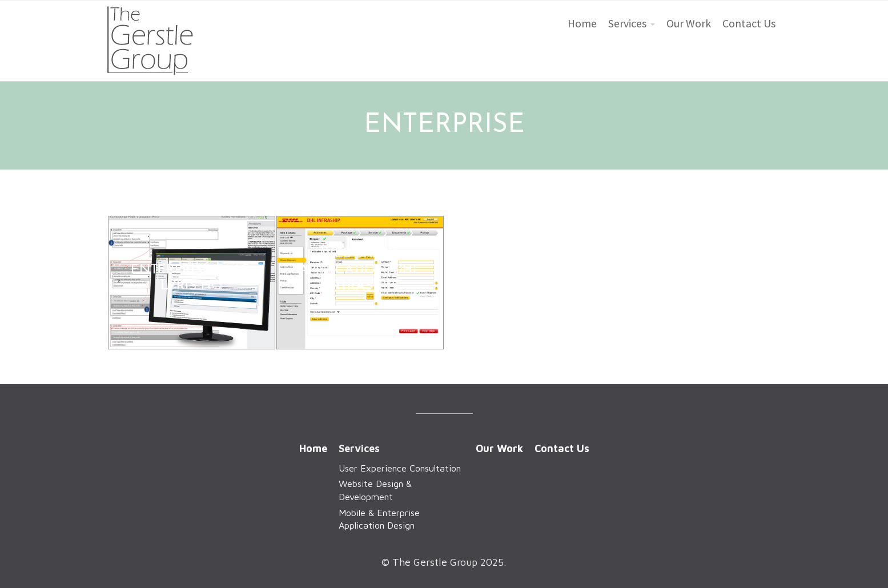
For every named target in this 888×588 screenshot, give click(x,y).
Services (627, 23)
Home (582, 23)
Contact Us (749, 23)
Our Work (689, 23)
